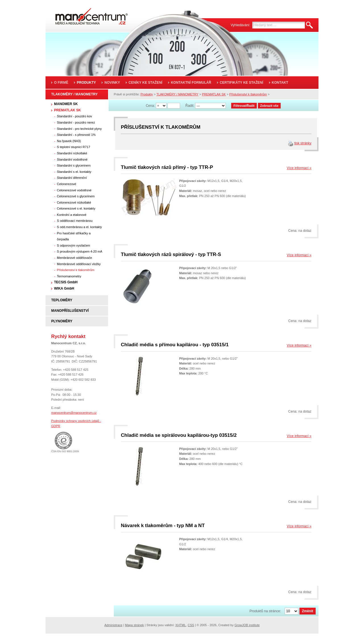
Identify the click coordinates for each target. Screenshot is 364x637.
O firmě (61, 83)
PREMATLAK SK (67, 110)
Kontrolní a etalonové (72, 215)
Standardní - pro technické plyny (79, 129)
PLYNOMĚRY (62, 321)
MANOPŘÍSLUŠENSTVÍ (70, 311)
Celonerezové (67, 184)
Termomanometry (69, 276)
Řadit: (190, 106)
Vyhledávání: (240, 25)
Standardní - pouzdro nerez (76, 122)
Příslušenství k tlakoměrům (76, 270)
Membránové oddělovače (75, 258)
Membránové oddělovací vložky (79, 264)
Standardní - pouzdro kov (75, 116)
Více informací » (299, 168)
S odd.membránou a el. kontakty (79, 227)
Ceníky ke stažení (145, 83)
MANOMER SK (66, 104)
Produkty (86, 83)
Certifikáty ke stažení (242, 83)
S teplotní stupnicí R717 (74, 147)
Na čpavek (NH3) (69, 141)
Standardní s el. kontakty (74, 172)
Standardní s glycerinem (74, 165)
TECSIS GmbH (66, 282)
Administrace (113, 625)
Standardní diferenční (72, 178)
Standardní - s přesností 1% (76, 135)
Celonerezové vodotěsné (74, 190)
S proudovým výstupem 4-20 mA (80, 251)
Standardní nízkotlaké (72, 153)
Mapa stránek (134, 625)
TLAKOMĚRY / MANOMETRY (75, 94)
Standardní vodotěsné (72, 159)
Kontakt (280, 83)
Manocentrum (84, 15)
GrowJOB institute (247, 625)
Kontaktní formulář (191, 83)
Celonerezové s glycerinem (76, 196)
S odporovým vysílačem (74, 245)
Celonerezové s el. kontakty (76, 208)
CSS (191, 625)
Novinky (112, 83)
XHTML (181, 625)
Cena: (150, 106)
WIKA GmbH (64, 288)
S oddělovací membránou (75, 221)
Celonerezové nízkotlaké (74, 202)
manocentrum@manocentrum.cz (74, 413)
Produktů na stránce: (265, 611)
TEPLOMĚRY (62, 300)
